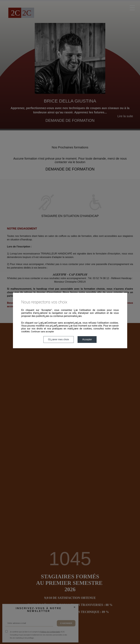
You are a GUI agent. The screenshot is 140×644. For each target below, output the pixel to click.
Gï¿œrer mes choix (59, 339)
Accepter (87, 339)
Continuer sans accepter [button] (42, 332)
